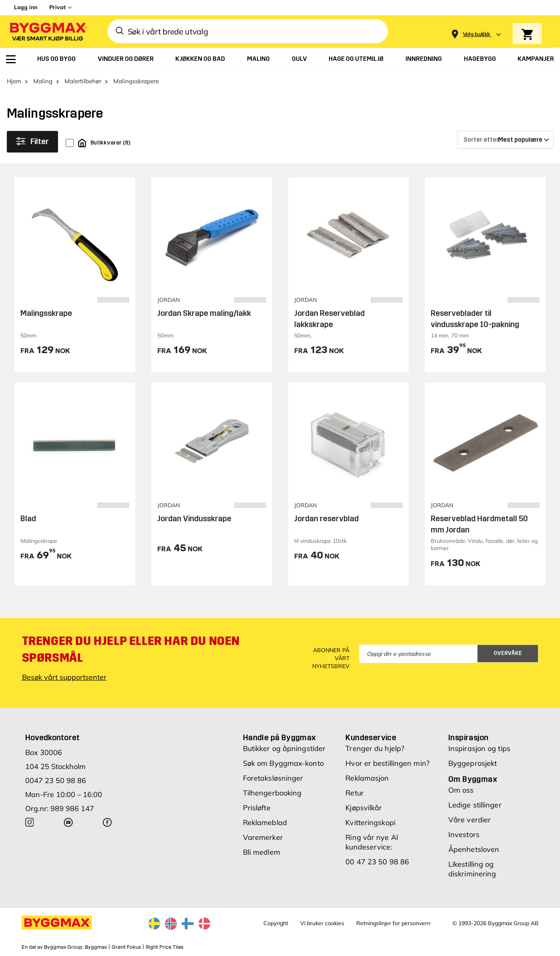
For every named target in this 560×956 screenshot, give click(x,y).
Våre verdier (470, 820)
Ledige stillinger (475, 805)
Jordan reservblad (326, 518)
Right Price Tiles (165, 947)
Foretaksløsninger (273, 778)
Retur (355, 793)
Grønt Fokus (126, 947)
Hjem (14, 81)
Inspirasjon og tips (479, 748)
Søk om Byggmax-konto (283, 763)
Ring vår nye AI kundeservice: (372, 842)
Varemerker (263, 837)
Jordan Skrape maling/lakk (204, 313)
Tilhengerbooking (272, 793)
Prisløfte (257, 808)
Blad (28, 518)
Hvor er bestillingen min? (387, 763)
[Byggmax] (48, 31)
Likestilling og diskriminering (472, 869)
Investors (464, 834)
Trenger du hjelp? (375, 748)
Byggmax (96, 947)
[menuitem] (11, 59)
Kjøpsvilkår (364, 808)
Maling (43, 81)
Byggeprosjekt (473, 763)
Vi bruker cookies (322, 923)
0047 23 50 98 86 (56, 780)
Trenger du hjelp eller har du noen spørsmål (131, 649)
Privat (57, 7)
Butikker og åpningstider (284, 748)
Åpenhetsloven (474, 849)
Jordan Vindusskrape (194, 518)
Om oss (461, 790)
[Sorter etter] (506, 140)
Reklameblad (265, 822)
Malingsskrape (46, 313)
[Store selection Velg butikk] (477, 34)
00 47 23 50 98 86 (377, 862)
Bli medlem (262, 852)
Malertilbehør (83, 81)
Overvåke (508, 653)
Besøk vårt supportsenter (64, 677)
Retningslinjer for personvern (393, 923)
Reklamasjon (367, 778)
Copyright (276, 923)
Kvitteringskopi (370, 822)
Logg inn (26, 7)
